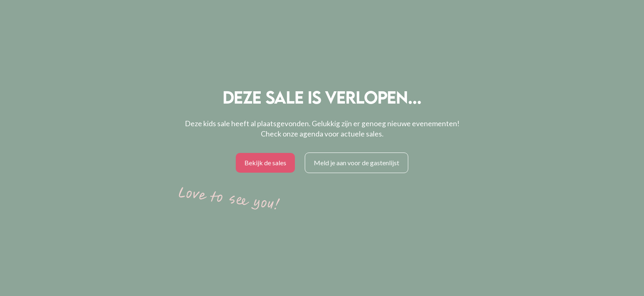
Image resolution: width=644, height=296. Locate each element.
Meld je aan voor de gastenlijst (356, 163)
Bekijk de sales (265, 163)
